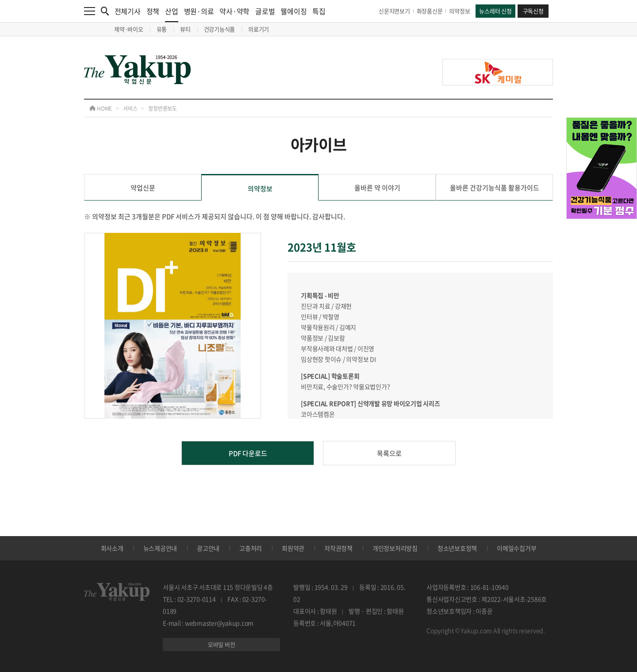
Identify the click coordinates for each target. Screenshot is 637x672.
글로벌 (265, 11)
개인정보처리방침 (395, 548)
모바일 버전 (222, 644)
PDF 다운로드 (248, 453)
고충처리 (251, 548)
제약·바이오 (129, 29)
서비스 (130, 108)
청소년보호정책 (457, 548)
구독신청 (533, 11)
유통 (162, 29)
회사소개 (112, 548)
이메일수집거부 (516, 548)
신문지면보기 (394, 11)
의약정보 (459, 11)
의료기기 (259, 29)
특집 (319, 11)
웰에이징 (294, 11)
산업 (172, 14)
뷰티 (185, 29)
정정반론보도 (163, 108)
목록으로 (389, 453)
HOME (101, 108)
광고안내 (208, 548)
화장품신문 (430, 11)
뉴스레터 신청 (495, 11)
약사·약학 (234, 11)
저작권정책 (338, 548)
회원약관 (293, 548)
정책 (153, 11)
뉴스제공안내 (160, 548)
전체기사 (128, 11)
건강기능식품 (220, 29)
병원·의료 (199, 11)
